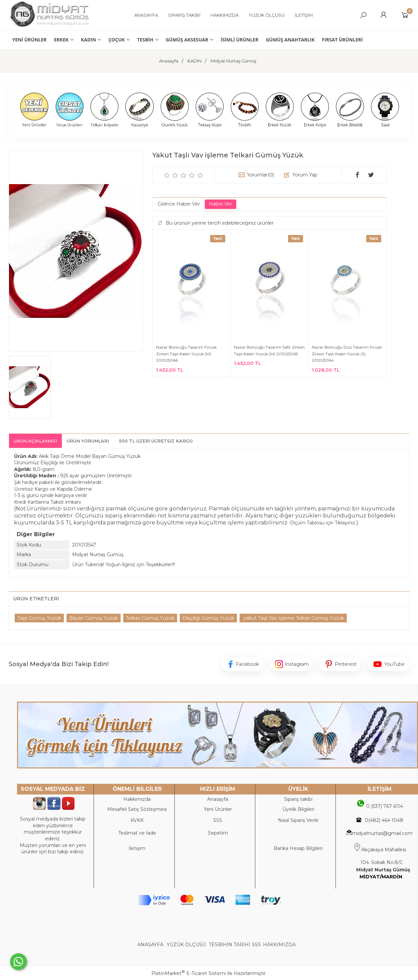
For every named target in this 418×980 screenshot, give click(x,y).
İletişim (137, 848)
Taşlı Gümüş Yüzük (39, 618)
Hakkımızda (137, 799)
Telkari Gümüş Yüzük (150, 618)
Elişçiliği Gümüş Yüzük (208, 618)
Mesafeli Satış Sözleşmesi (137, 809)
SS (219, 820)
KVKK (137, 820)
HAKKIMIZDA (279, 945)
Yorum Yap (305, 175)
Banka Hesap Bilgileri (298, 848)
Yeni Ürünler (218, 809)
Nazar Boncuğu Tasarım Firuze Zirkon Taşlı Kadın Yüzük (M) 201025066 (186, 354)
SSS (256, 945)
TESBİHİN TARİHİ (229, 945)
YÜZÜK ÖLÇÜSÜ (186, 945)
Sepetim (218, 833)
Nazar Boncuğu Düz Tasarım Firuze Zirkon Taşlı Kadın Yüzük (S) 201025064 (347, 354)
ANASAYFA (151, 945)
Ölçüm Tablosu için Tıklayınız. (323, 523)
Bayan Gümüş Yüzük (94, 618)
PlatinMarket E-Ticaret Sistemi (189, 973)
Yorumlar (260, 175)
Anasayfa (218, 799)
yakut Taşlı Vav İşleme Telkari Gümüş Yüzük (293, 618)
